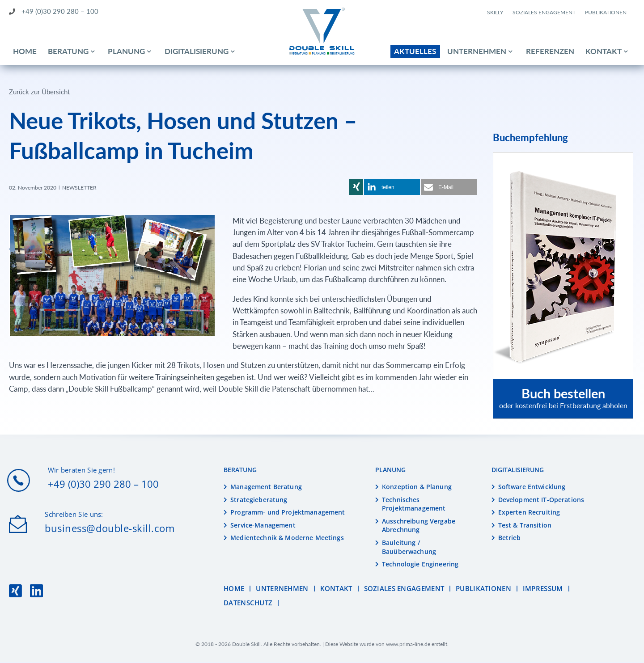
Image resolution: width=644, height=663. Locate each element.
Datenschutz (248, 604)
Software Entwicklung (532, 488)
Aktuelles (415, 51)
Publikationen (606, 12)
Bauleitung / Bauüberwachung (409, 548)
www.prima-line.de (408, 645)
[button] (356, 188)
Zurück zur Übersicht (39, 92)
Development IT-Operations (541, 500)
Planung (126, 51)
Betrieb (510, 538)
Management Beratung (266, 488)
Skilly (495, 12)
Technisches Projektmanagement (414, 505)
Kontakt (604, 51)
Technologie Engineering (420, 565)
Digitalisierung (197, 51)
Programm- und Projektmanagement (288, 513)
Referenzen (550, 51)
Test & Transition (525, 526)
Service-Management (263, 526)
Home (25, 51)
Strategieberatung (259, 500)
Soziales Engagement (544, 12)
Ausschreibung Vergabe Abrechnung (419, 526)
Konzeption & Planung (417, 488)
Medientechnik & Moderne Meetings (287, 538)
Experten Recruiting (529, 513)
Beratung (68, 51)
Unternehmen (477, 51)
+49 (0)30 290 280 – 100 (54, 11)
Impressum (543, 589)
